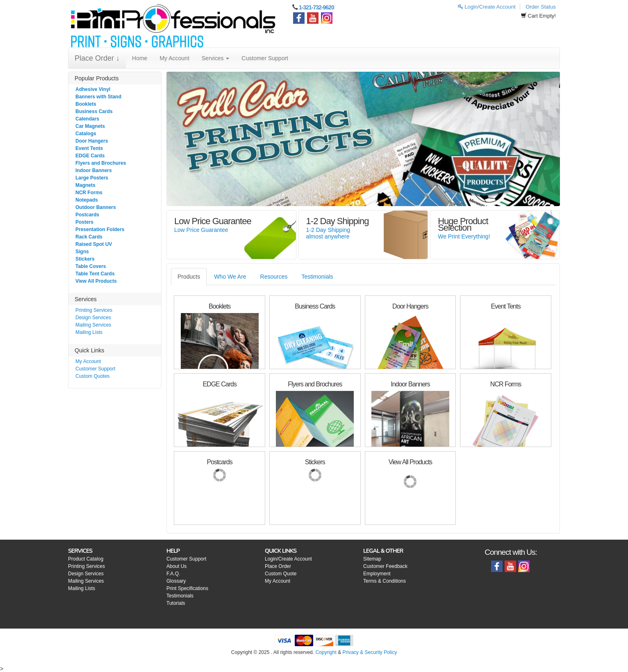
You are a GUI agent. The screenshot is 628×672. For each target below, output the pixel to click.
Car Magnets (90, 126)
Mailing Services (93, 325)
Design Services (93, 318)
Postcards (87, 215)
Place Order (278, 566)
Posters (84, 222)
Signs (82, 252)
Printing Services (94, 310)
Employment (377, 574)
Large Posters (92, 178)
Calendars (87, 119)
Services (216, 58)
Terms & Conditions (385, 581)
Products (189, 277)
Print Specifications (187, 588)
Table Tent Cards (95, 274)
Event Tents (89, 148)
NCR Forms (89, 193)
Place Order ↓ (97, 58)
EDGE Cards (90, 156)
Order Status (541, 7)
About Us (176, 566)
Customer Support (265, 58)
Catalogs (86, 134)
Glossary (176, 581)
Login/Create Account (487, 7)
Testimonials (317, 277)
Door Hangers (92, 141)
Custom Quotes (92, 376)
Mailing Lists (89, 332)
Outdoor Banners (96, 207)
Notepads (87, 200)
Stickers (85, 259)
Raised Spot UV (94, 244)
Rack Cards (89, 237)
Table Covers (91, 266)
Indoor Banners (94, 170)
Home (140, 58)
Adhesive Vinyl (93, 89)
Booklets (86, 104)
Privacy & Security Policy (370, 652)
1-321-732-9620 (316, 7)
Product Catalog (86, 559)
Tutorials (176, 603)
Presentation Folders (100, 229)
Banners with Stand (98, 97)
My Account (174, 58)
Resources (274, 277)
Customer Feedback (385, 566)
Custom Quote (281, 574)
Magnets (85, 185)
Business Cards (94, 111)
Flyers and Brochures (101, 163)
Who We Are (230, 277)
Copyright (326, 652)
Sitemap (372, 559)
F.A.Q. (173, 574)
